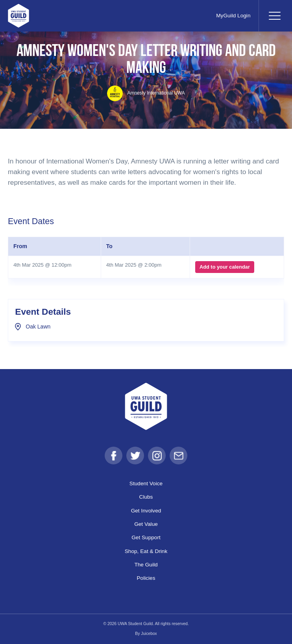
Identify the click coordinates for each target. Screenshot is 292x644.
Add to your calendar (224, 267)
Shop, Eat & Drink (146, 551)
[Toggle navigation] (274, 16)
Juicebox (149, 634)
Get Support (146, 538)
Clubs (146, 497)
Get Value (146, 524)
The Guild (146, 565)
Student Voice (146, 484)
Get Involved (146, 510)
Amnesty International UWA (146, 93)
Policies (146, 578)
